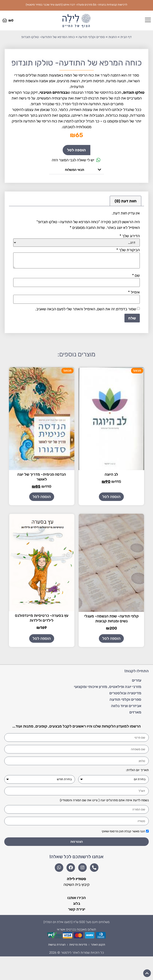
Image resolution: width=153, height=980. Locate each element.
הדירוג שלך (130, 236)
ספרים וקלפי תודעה (92, 37)
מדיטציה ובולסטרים (125, 693)
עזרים (137, 680)
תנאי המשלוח (75, 170)
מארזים (135, 712)
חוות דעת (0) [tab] (126, 201)
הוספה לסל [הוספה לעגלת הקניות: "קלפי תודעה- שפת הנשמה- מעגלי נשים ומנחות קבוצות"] (111, 638)
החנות (113, 37)
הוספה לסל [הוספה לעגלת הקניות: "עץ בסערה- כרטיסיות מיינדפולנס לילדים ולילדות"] (42, 638)
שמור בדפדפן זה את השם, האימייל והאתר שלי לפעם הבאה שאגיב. (86, 309)
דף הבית (126, 37)
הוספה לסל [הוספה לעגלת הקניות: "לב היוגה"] (111, 497)
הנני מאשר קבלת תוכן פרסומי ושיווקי (123, 832)
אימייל (134, 292)
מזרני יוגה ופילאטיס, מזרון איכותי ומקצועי (108, 687)
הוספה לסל (76, 150)
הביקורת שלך (128, 250)
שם (136, 275)
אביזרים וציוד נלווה (126, 706)
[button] (76, 170)
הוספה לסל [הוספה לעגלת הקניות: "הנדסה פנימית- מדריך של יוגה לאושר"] (42, 497)
